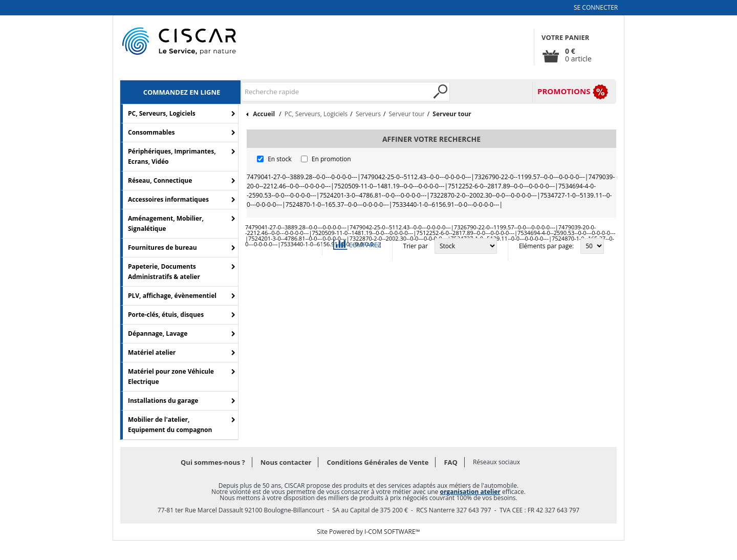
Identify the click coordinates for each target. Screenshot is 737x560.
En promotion (331, 159)
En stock (279, 159)
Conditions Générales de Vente (377, 462)
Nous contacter (286, 462)
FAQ (450, 462)
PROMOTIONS (564, 91)
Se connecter (596, 7)
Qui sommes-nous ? (213, 462)
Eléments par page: (546, 246)
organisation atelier (470, 492)
